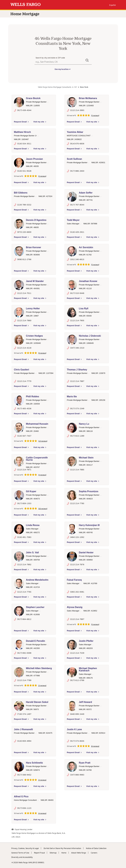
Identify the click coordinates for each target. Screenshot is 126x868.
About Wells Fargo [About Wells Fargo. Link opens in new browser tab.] (79, 853)
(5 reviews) (95, 115)
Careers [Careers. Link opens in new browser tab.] (94, 853)
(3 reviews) (42, 686)
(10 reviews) (43, 441)
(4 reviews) (42, 475)
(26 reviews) (43, 509)
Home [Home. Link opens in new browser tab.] (64, 853)
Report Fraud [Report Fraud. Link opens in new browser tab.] (39, 853)
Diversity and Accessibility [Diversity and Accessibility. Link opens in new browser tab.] (22, 857)
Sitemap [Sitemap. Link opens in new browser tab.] (53, 853)
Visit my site (39, 122)
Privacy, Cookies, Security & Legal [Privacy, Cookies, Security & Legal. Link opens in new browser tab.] (25, 848)
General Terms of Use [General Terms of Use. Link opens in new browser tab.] (20, 853)
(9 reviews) (42, 353)
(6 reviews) (95, 746)
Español (112, 5)
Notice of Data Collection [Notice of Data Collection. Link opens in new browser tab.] (96, 848)
